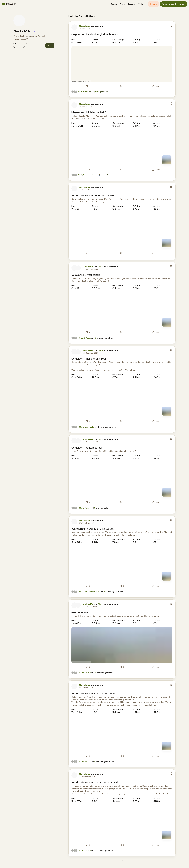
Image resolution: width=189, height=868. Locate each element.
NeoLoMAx (23, 31)
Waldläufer (90, 427)
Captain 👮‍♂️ (96, 175)
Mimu (82, 427)
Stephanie (96, 92)
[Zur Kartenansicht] (167, 160)
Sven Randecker (86, 592)
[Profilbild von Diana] (78, 268)
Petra (85, 92)
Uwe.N (82, 338)
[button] (114, 4)
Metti (80, 92)
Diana (101, 267)
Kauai (88, 338)
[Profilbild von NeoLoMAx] (19, 21)
